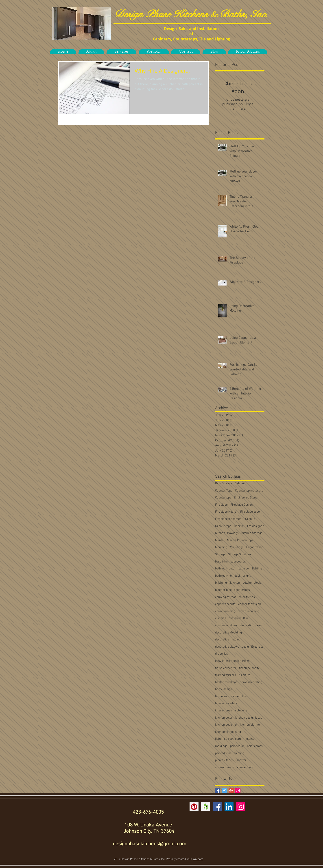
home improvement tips (231, 696)
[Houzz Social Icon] (206, 807)
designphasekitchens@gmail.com (150, 844)
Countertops (223, 498)
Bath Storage (224, 484)
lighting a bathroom (228, 739)
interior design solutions (231, 711)
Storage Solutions (240, 555)
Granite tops (223, 526)
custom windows (226, 626)
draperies (222, 654)
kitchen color (224, 718)
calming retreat (225, 597)
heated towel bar (226, 682)
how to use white (226, 703)
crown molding (225, 611)
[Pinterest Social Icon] (194, 807)
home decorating (251, 682)
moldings (221, 746)
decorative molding (228, 640)
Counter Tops (224, 491)
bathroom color (225, 569)
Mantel (220, 540)
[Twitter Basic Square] (224, 790)
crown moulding (249, 611)
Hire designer (255, 526)
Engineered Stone (246, 498)
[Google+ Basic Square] (231, 790)
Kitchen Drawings (227, 533)
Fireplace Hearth (226, 512)
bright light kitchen (228, 583)
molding (249, 739)
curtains (221, 618)
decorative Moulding (228, 633)
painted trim (223, 753)
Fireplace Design (242, 505)
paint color (237, 746)
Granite (250, 519)
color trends (247, 597)
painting (239, 753)
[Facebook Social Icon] (217, 807)
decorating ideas (251, 626)
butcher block (252, 583)
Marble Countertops (240, 540)
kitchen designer (226, 725)
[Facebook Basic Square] (218, 790)
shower (241, 760)
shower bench (225, 767)
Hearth (239, 526)
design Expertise (253, 647)
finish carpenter (226, 668)
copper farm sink (250, 604)
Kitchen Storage (252, 533)
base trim (221, 562)
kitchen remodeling (228, 732)
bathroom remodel (228, 576)
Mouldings (237, 547)
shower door (245, 767)
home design (224, 689)
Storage (220, 555)
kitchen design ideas (249, 718)
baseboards (238, 562)
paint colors (255, 746)
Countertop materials (249, 491)
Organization (255, 547)
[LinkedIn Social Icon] (229, 807)
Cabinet (240, 484)
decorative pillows (227, 647)
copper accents (225, 604)
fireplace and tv (249, 668)
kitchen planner (251, 725)
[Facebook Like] (82, 45)
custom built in (238, 618)
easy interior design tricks (232, 661)
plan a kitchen (224, 760)
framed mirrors (226, 675)
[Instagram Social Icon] (238, 790)
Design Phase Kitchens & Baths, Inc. (191, 14)
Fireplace (221, 505)
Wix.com (198, 859)
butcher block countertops (232, 590)
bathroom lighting (250, 569)
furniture (244, 675)
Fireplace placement (229, 519)
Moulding (221, 547)
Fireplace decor (251, 512)
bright (247, 576)
